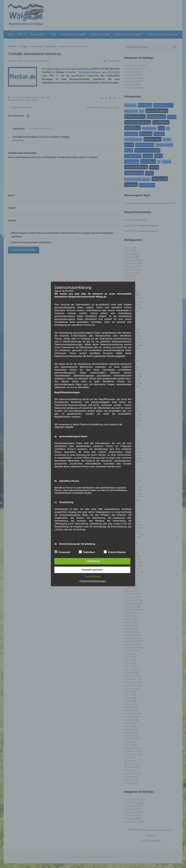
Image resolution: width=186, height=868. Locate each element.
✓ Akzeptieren (92, 561)
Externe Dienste (115, 552)
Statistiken (87, 552)
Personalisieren (93, 577)
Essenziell (62, 552)
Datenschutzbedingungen (93, 581)
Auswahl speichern (92, 570)
